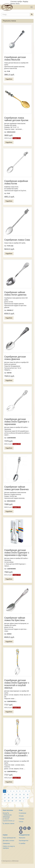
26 (12, 801)
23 (28, 798)
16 (28, 794)
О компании (23, 813)
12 (12, 794)
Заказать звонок (9, 823)
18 (9, 798)
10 (5, 794)
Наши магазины (8, 810)
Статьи (21, 822)
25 (9, 801)
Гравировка (6, 843)
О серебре (22, 843)
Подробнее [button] (9, 79)
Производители (24, 841)
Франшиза (22, 838)
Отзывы (21, 816)
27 (16, 801)
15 (24, 794)
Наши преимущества (9, 838)
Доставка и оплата (8, 841)
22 (24, 798)
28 (20, 801)
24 (5, 801)
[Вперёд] (23, 801)
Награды (22, 819)
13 (16, 794)
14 (20, 794)
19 (12, 798)
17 (5, 798)
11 (9, 794)
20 (16, 798)
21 (20, 798)
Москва (5, 813)
